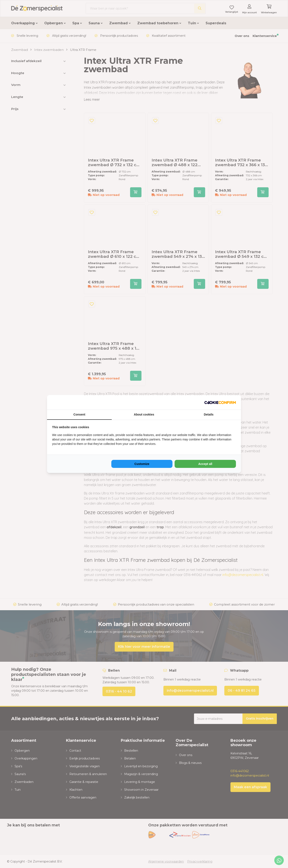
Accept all (205, 464)
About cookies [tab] (144, 414)
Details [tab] (209, 414)
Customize (142, 464)
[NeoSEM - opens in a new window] (220, 402)
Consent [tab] (79, 414)
